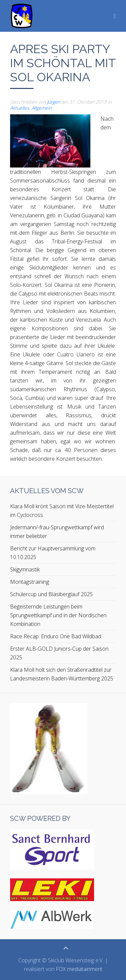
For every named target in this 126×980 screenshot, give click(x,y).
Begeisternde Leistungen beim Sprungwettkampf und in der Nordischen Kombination (58, 615)
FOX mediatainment (79, 969)
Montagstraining (30, 582)
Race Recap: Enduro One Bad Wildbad (56, 636)
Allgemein (42, 108)
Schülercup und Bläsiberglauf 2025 (51, 594)
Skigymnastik (25, 569)
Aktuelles (20, 108)
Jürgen (54, 102)
